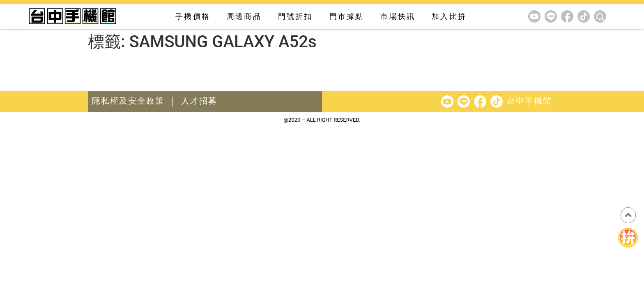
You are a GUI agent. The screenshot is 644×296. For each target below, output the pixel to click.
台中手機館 (529, 101)
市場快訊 (398, 16)
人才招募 (199, 101)
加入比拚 (449, 16)
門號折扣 (296, 16)
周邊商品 (244, 16)
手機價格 (193, 16)
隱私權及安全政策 (128, 101)
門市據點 (347, 16)
